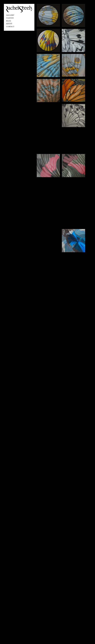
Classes (10, 18)
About (9, 24)
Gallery (10, 15)
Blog (9, 21)
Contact (10, 27)
